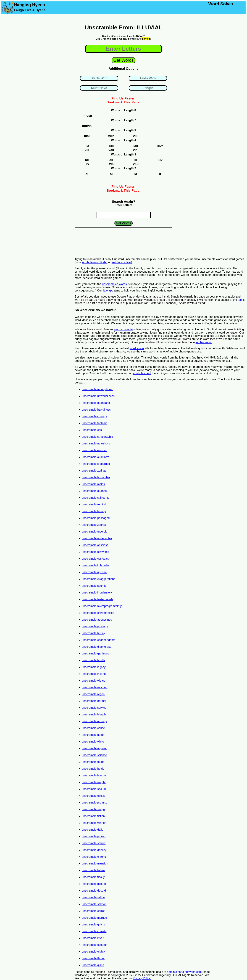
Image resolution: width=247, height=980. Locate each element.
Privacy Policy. (142, 978)
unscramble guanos (94, 491)
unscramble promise (95, 803)
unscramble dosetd (94, 891)
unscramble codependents (99, 640)
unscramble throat (93, 958)
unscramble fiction (93, 816)
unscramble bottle (93, 769)
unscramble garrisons (95, 653)
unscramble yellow (94, 897)
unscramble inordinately (97, 593)
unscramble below (93, 870)
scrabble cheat (142, 373)
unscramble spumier (95, 586)
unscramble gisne (93, 965)
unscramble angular (94, 748)
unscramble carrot (93, 911)
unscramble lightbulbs (96, 565)
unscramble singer (94, 809)
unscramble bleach (94, 714)
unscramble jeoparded (96, 464)
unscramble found (93, 762)
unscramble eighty (93, 952)
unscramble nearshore (96, 443)
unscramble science (94, 755)
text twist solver (121, 262)
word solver (137, 348)
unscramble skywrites (95, 552)
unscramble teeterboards (98, 599)
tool (240, 300)
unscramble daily (93, 830)
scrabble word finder (95, 262)
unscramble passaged (96, 518)
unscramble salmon (94, 904)
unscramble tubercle (95, 532)
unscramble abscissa (95, 545)
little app (108, 291)
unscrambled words (114, 284)
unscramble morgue (94, 918)
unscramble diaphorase (97, 647)
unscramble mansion (95, 863)
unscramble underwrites (97, 538)
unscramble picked (94, 836)
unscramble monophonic (97, 389)
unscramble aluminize (96, 457)
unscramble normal (94, 701)
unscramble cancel (94, 728)
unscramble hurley (94, 633)
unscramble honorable (96, 477)
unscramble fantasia (95, 423)
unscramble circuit (93, 796)
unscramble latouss (94, 775)
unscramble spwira (94, 843)
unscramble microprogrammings (102, 606)
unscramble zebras (94, 525)
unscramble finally (93, 877)
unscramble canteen (95, 945)
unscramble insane (94, 674)
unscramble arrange (94, 721)
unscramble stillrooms (96, 498)
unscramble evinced (94, 450)
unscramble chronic (94, 857)
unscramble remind (94, 504)
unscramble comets (94, 931)
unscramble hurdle (94, 660)
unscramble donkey (94, 850)
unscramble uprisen (94, 572)
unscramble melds (93, 484)
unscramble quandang (96, 403)
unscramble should (94, 789)
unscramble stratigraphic (97, 437)
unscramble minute (94, 884)
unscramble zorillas (94, 471)
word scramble (123, 329)
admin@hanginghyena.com (184, 972)
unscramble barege (94, 511)
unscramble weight (94, 782)
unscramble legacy (94, 667)
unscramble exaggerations (99, 579)
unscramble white (93, 742)
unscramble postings (95, 626)
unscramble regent (94, 694)
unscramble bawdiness (96, 410)
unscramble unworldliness (98, 396)
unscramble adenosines (97, 620)
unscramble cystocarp (96, 559)
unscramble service (94, 708)
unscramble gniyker (94, 924)
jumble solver (204, 342)
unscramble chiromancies (98, 613)
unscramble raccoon (95, 687)
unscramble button (94, 735)
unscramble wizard (94, 681)
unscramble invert (93, 938)
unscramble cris (92, 430)
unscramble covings (94, 416)
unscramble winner (94, 823)
